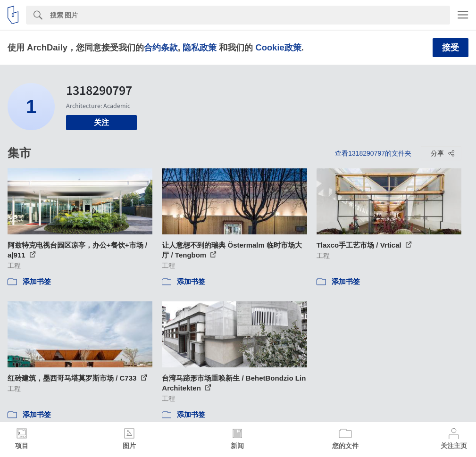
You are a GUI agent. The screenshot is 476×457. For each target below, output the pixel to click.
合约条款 (161, 47)
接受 (451, 48)
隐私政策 (200, 47)
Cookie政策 (278, 47)
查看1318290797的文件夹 (373, 153)
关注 (101, 122)
